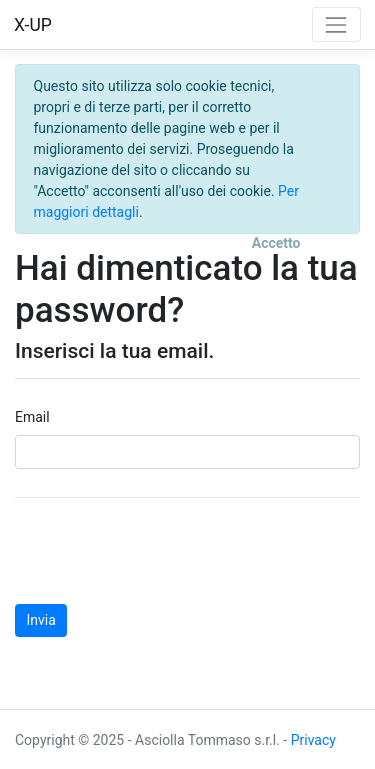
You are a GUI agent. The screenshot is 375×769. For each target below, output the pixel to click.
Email (32, 417)
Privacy (313, 740)
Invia (41, 620)
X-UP (33, 25)
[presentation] (167, 551)
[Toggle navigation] (336, 24)
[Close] (276, 244)
